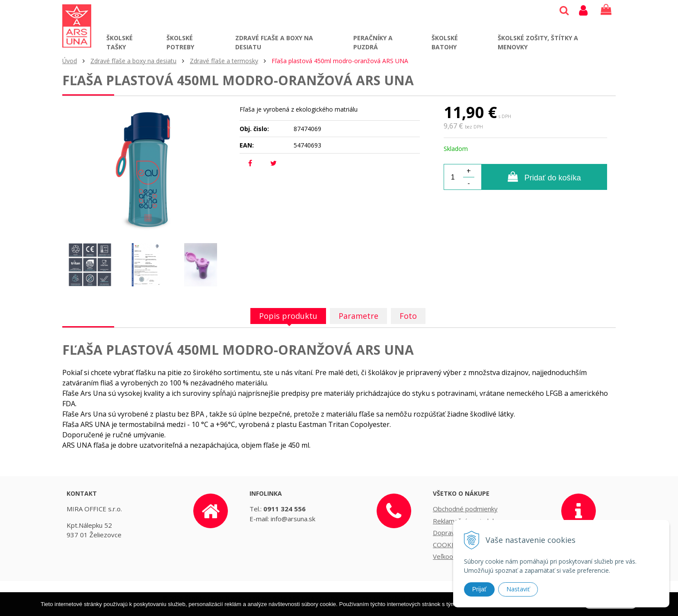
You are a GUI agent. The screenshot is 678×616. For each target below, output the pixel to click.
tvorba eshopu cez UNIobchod (363, 598)
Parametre (358, 316)
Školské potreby (180, 42)
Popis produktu (288, 316)
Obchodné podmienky (465, 509)
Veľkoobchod (452, 556)
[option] (90, 265)
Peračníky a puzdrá (373, 42)
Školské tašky (120, 42)
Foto (408, 316)
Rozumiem (611, 610)
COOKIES (447, 545)
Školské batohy (445, 42)
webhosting (425, 598)
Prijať (479, 589)
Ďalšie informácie (506, 611)
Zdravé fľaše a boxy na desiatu (274, 42)
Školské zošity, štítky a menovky (538, 42)
